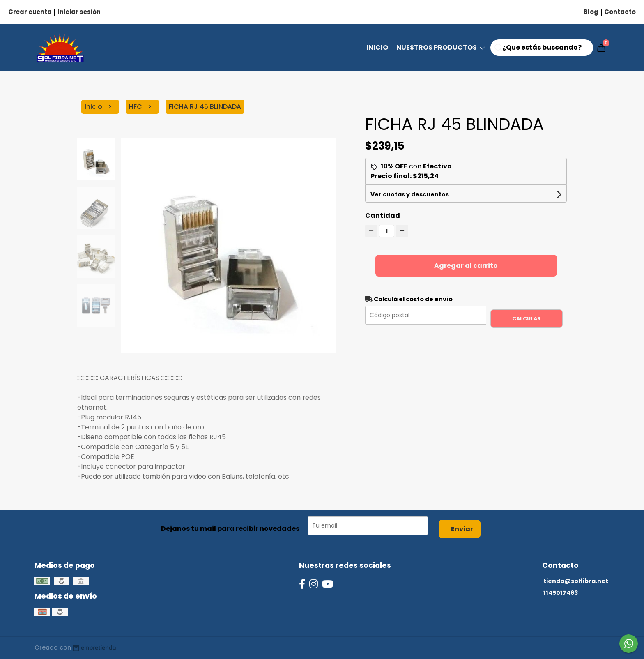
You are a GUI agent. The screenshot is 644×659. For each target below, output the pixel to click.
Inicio (377, 47)
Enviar (462, 529)
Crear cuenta (30, 12)
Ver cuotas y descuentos (410, 194)
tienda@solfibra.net (576, 581)
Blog (591, 12)
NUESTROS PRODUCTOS (441, 47)
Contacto (620, 12)
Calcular (527, 319)
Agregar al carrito (466, 266)
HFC (136, 107)
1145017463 (561, 593)
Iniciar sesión (79, 12)
